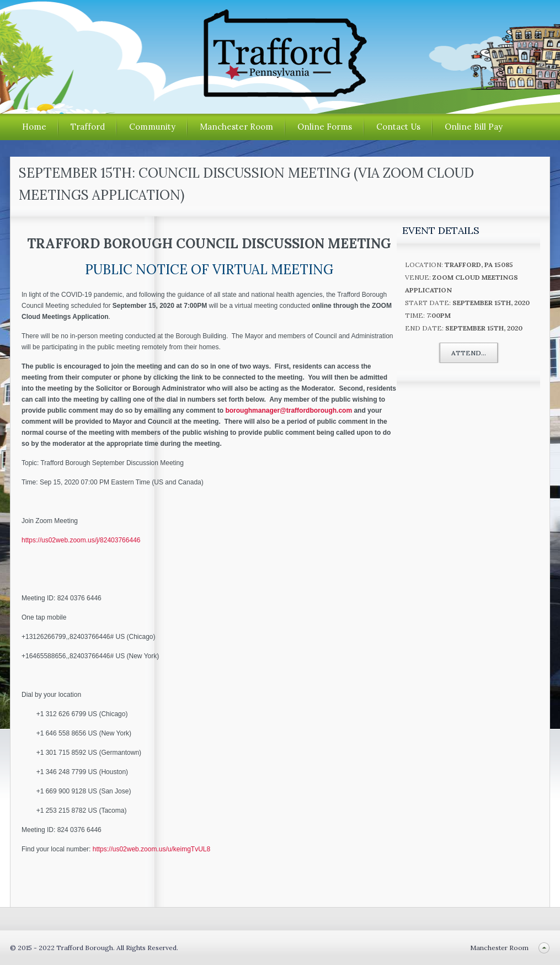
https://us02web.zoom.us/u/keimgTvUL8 (151, 849)
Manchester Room (236, 127)
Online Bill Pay (474, 127)
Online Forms (325, 127)
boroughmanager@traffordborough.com (289, 410)
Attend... (469, 353)
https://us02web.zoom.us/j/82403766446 (81, 540)
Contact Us (398, 127)
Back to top (544, 948)
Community (152, 127)
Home (34, 127)
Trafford (88, 127)
